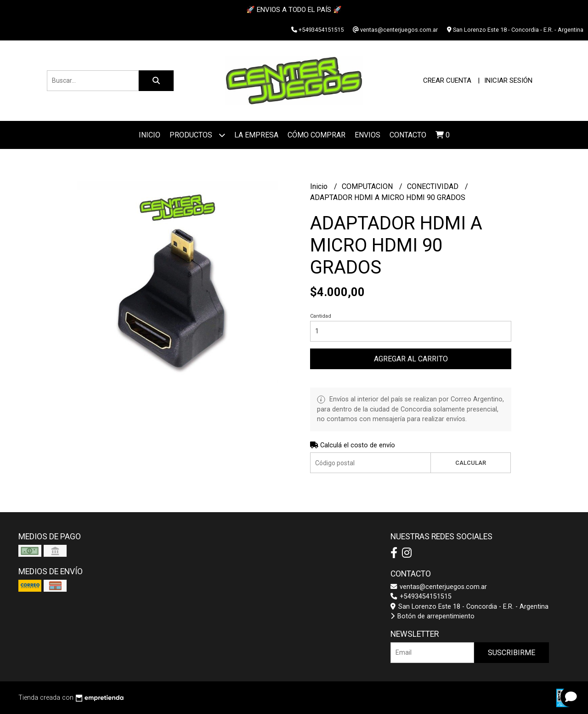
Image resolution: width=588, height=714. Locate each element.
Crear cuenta (447, 80)
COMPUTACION (368, 186)
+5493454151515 (421, 597)
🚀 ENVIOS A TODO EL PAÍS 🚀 (294, 10)
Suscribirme (512, 653)
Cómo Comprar (317, 135)
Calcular (471, 463)
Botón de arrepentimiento (433, 616)
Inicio (150, 135)
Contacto (408, 135)
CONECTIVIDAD (434, 186)
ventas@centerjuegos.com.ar (439, 587)
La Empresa (256, 135)
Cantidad (321, 316)
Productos (197, 135)
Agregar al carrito (411, 359)
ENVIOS (367, 135)
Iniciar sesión (508, 80)
